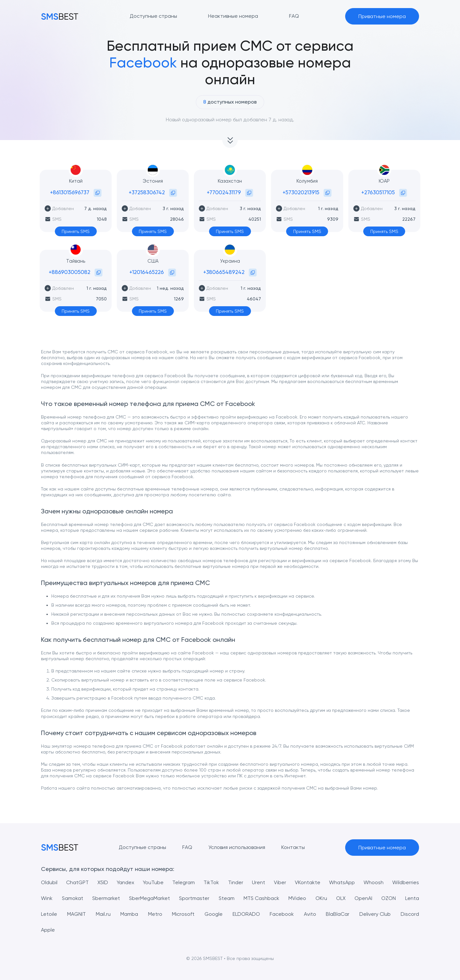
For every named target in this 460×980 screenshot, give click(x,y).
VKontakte (308, 882)
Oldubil (49, 882)
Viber (280, 882)
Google (214, 914)
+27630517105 (378, 192)
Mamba (129, 914)
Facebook (282, 914)
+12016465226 (147, 272)
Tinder (236, 882)
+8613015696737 (70, 192)
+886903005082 (70, 272)
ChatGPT (77, 882)
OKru (321, 898)
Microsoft (183, 914)
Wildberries (406, 882)
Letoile (49, 914)
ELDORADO (246, 914)
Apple (48, 930)
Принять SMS (76, 231)
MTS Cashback (261, 898)
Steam (227, 898)
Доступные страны (142, 847)
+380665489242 (224, 272)
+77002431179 (224, 192)
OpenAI (363, 898)
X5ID (103, 882)
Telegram (184, 882)
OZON (389, 898)
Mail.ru (103, 914)
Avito (310, 914)
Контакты (293, 847)
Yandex (125, 882)
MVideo (297, 898)
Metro (155, 914)
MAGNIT (76, 914)
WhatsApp (342, 882)
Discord (410, 914)
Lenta (412, 898)
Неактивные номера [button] (233, 16)
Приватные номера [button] (382, 16)
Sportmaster (194, 898)
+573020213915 (301, 192)
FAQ (187, 847)
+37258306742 (147, 192)
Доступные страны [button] (153, 16)
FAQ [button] (294, 16)
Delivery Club (375, 914)
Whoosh (374, 882)
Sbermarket (106, 898)
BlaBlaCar (338, 914)
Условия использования (237, 847)
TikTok (211, 882)
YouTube (153, 882)
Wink (47, 898)
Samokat (73, 898)
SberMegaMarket (150, 898)
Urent (259, 882)
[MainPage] (60, 16)
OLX (341, 898)
